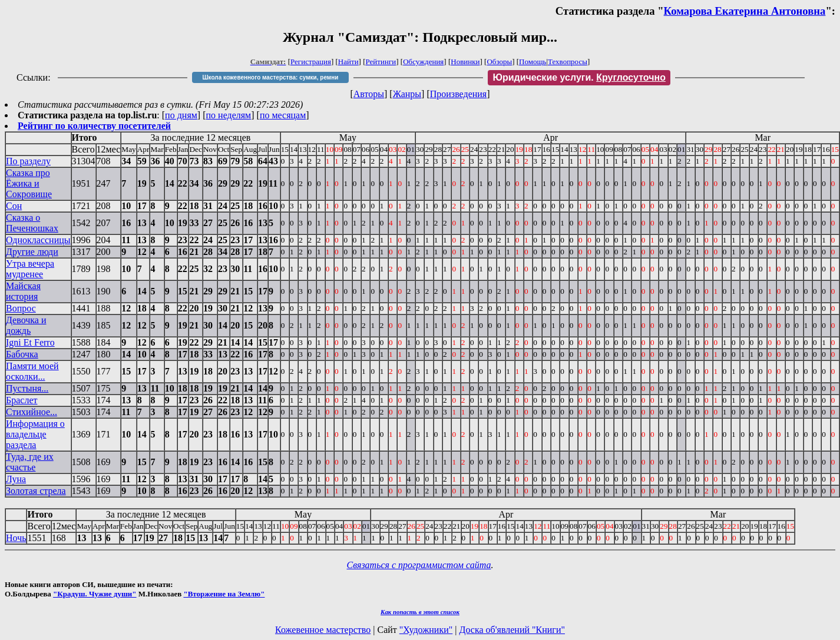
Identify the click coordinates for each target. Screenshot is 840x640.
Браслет (22, 400)
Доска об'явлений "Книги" (512, 630)
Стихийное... (32, 412)
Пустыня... (27, 388)
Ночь (16, 538)
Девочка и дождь (26, 325)
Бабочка (22, 354)
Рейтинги (381, 62)
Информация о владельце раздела (35, 434)
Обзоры (499, 62)
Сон (14, 206)
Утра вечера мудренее (30, 269)
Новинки (465, 62)
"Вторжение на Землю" (224, 594)
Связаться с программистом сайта (419, 565)
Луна (16, 479)
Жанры (407, 94)
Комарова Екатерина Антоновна (745, 11)
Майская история (23, 291)
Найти (348, 62)
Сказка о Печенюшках (32, 223)
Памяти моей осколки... (32, 371)
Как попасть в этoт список (420, 612)
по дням (181, 115)
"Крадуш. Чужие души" (95, 594)
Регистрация (311, 62)
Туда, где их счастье (30, 462)
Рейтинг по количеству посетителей (94, 126)
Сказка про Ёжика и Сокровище (29, 183)
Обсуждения (423, 62)
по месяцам (283, 115)
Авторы (369, 94)
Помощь (533, 62)
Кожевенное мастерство (323, 630)
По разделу (28, 161)
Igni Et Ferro (30, 342)
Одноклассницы (38, 240)
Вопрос (21, 308)
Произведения (459, 94)
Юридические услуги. (579, 77)
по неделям (229, 115)
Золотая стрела (36, 491)
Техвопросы (568, 62)
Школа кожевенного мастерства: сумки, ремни (271, 77)
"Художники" (426, 630)
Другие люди (32, 252)
